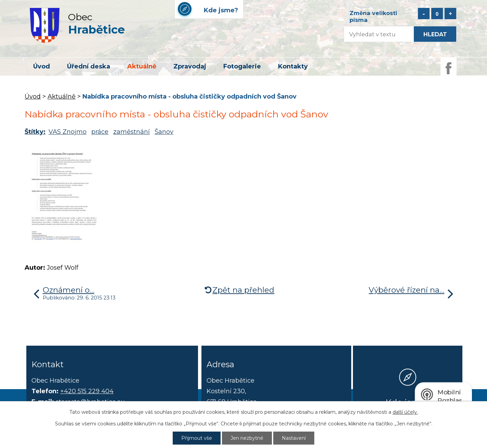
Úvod (42, 66)
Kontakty (293, 66)
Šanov (164, 132)
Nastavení (294, 438)
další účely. (405, 412)
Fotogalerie (242, 66)
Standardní (437, 14)
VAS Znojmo (68, 132)
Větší (450, 14)
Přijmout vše (197, 438)
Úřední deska (89, 66)
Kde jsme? (408, 402)
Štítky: (35, 132)
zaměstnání (131, 132)
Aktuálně (142, 66)
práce (100, 132)
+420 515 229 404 (87, 391)
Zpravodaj (190, 66)
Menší (424, 14)
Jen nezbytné (247, 438)
